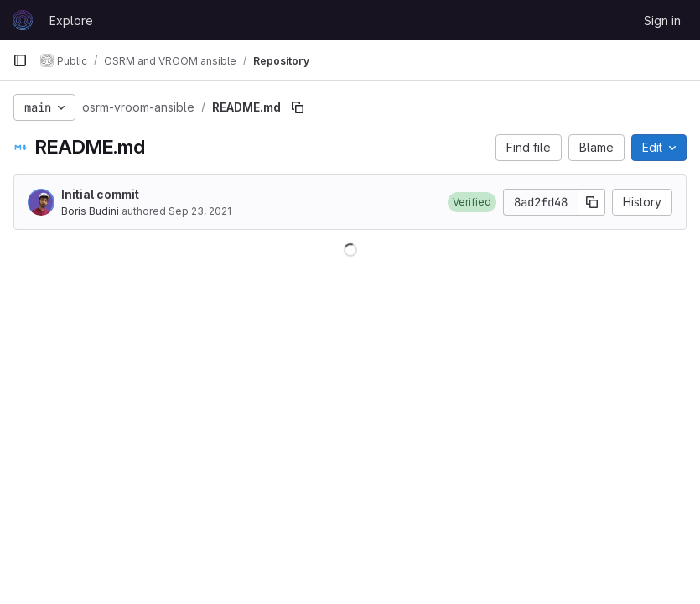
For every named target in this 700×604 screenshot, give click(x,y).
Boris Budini (90, 211)
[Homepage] (23, 20)
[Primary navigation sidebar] (20, 60)
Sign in (662, 21)
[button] (472, 202)
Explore (71, 21)
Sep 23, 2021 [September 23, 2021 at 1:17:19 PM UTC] (200, 211)
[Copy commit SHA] (592, 202)
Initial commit (100, 194)
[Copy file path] (298, 107)
